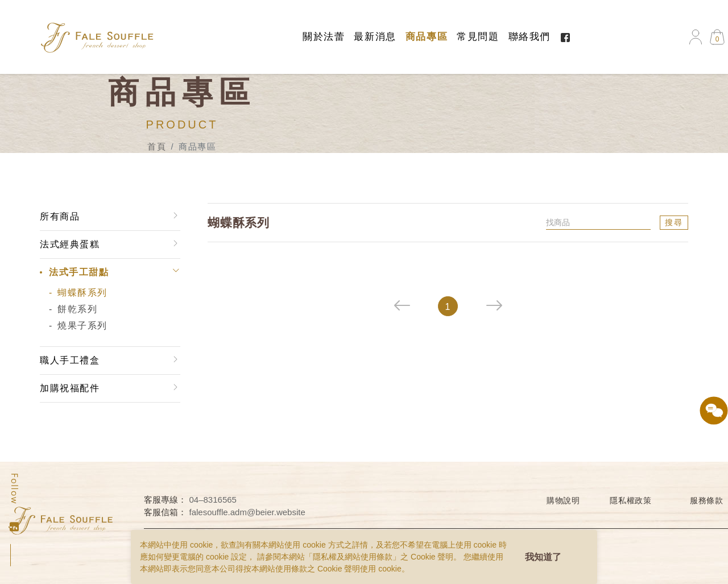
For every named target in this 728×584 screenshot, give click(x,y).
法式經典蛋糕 (69, 244)
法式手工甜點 (78, 272)
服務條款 (707, 500)
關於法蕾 (324, 37)
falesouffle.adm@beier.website (247, 512)
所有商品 (59, 216)
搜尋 (675, 222)
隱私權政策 (631, 500)
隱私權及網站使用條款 (353, 557)
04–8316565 (213, 500)
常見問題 (478, 37)
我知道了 (543, 557)
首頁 (157, 146)
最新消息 (375, 37)
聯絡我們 (530, 37)
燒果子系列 (82, 326)
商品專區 (427, 37)
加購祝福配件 (69, 388)
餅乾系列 (77, 309)
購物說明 (563, 500)
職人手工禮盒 (69, 360)
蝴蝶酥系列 (82, 293)
